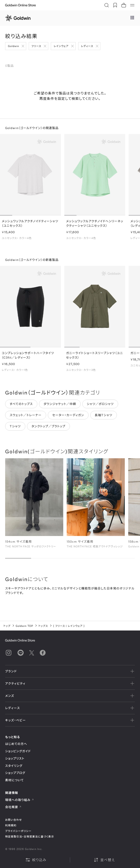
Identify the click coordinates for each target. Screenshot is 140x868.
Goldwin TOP (25, 626)
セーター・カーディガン (68, 416)
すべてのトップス (21, 405)
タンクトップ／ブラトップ (48, 428)
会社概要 (13, 807)
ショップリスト (15, 758)
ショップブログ (15, 773)
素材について (14, 780)
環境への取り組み (20, 800)
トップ (7, 626)
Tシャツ (15, 428)
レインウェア (61, 46)
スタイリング (14, 766)
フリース (36, 46)
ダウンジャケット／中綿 (60, 405)
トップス (43, 626)
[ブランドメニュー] (132, 18)
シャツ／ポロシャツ (100, 405)
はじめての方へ (16, 744)
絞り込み (36, 860)
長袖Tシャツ (104, 416)
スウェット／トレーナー (26, 416)
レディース (87, 46)
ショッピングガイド (18, 751)
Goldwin (14, 46)
